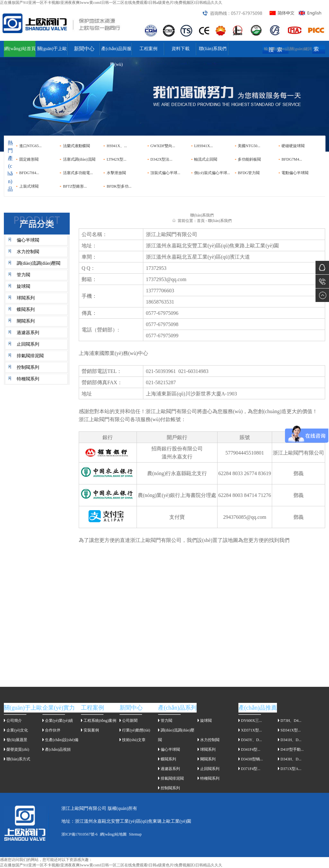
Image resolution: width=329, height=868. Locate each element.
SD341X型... (291, 730)
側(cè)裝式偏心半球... (212, 173)
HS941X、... (117, 146)
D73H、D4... (291, 721)
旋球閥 (23, 286)
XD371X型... (251, 730)
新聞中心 (84, 49)
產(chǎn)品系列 (177, 708)
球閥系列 (26, 298)
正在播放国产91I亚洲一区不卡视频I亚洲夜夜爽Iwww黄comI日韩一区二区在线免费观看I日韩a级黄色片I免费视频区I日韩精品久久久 (111, 3)
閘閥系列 (26, 321)
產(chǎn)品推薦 (258, 708)
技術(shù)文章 (134, 740)
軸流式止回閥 (206, 159)
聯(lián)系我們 (213, 49)
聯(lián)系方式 (18, 759)
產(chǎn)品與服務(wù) (116, 52)
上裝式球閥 (29, 186)
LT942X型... (116, 159)
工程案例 (148, 49)
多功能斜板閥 (249, 159)
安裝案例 (91, 730)
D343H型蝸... (252, 759)
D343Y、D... (251, 740)
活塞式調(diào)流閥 (79, 159)
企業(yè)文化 (17, 730)
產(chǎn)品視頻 (58, 749)
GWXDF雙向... (163, 146)
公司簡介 (14, 721)
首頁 (201, 221)
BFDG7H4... (29, 173)
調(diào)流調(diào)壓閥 (39, 263)
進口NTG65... (31, 146)
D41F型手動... (292, 749)
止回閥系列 (28, 344)
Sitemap (135, 834)
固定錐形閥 (29, 159)
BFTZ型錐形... (75, 186)
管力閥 (23, 275)
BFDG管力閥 (249, 173)
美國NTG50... (249, 146)
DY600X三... (251, 721)
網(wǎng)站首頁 (20, 49)
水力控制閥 (28, 252)
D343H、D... (291, 759)
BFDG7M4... (292, 159)
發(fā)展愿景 (17, 740)
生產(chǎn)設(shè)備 (62, 740)
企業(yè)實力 (59, 708)
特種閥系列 (28, 379)
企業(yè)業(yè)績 (59, 721)
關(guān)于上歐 (52, 49)
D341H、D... (291, 740)
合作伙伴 (53, 730)
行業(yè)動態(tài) (136, 730)
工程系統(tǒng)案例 (100, 721)
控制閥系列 (28, 367)
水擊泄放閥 (116, 173)
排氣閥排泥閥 (30, 356)
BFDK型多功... (119, 186)
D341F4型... (251, 749)
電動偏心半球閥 (295, 173)
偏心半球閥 (28, 240)
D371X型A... (291, 769)
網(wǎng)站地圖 (113, 834)
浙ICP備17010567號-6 (80, 834)
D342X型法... (161, 159)
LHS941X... (203, 146)
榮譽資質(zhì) (18, 749)
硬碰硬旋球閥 (293, 146)
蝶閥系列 (26, 310)
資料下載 (181, 49)
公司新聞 (130, 721)
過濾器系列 (28, 333)
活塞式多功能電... (78, 173)
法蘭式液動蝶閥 (76, 146)
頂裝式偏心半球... (165, 173)
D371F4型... (251, 769)
